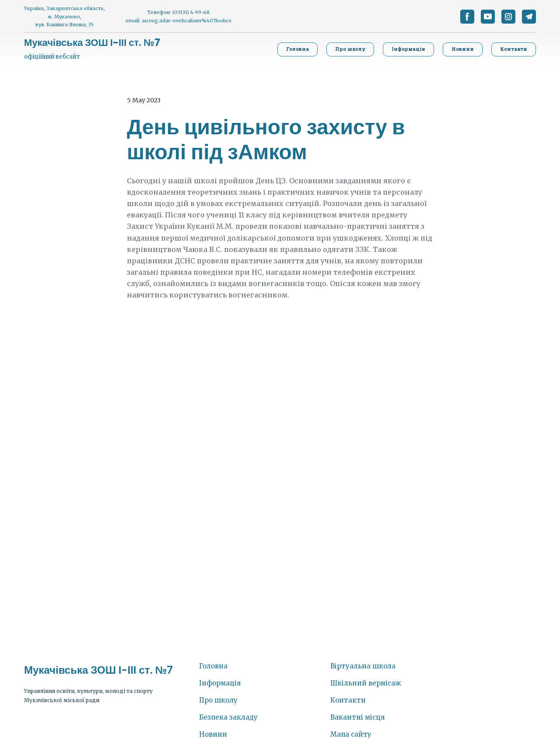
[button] (467, 17)
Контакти (348, 700)
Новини (213, 734)
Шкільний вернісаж (366, 683)
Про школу (218, 700)
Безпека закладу (228, 717)
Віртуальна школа (363, 666)
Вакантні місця (357, 717)
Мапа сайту (351, 734)
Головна (213, 666)
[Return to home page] (92, 43)
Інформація (220, 683)
